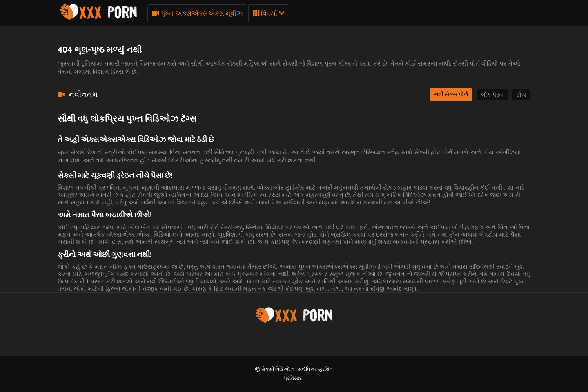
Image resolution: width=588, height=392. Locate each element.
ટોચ (521, 95)
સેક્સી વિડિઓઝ (278, 369)
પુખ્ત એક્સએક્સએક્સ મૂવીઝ (197, 13)
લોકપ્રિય (492, 95)
